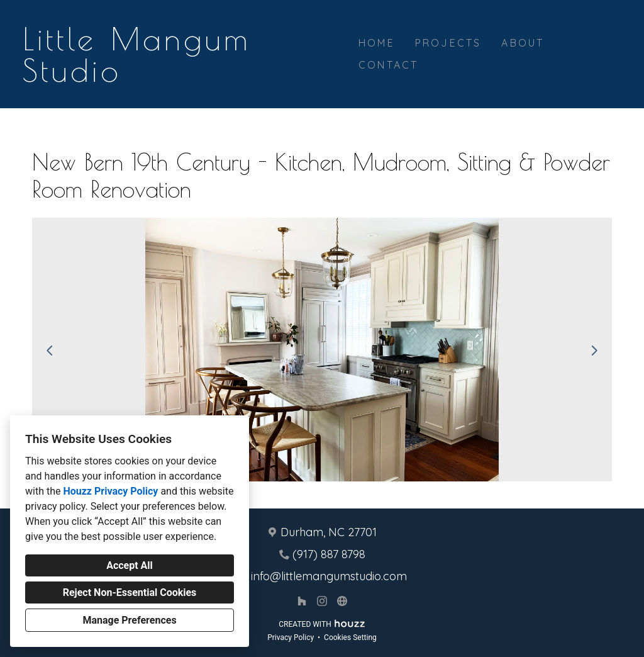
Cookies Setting (350, 637)
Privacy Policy (291, 637)
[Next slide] (594, 351)
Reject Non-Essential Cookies (130, 592)
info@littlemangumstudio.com (329, 576)
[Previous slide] (50, 351)
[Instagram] (322, 601)
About (523, 43)
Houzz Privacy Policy (110, 491)
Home (377, 43)
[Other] (342, 601)
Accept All (130, 565)
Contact (388, 65)
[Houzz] (302, 601)
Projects (448, 43)
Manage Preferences (129, 620)
